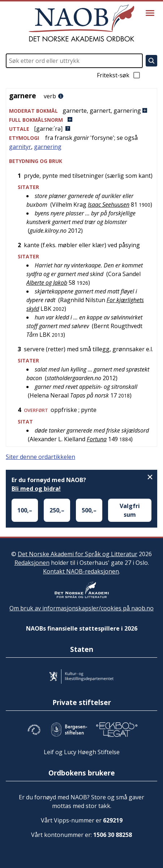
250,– (57, 510)
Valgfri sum (130, 510)
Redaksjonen (32, 563)
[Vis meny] (150, 13)
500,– (89, 510)
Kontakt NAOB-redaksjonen (81, 571)
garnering (48, 147)
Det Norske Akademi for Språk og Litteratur (78, 554)
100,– (25, 510)
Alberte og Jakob (47, 283)
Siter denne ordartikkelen (40, 457)
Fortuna (97, 439)
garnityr (20, 147)
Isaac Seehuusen (109, 205)
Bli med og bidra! (36, 489)
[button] (81, 111)
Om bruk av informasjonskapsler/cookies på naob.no (81, 608)
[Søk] (151, 61)
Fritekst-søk (119, 75)
